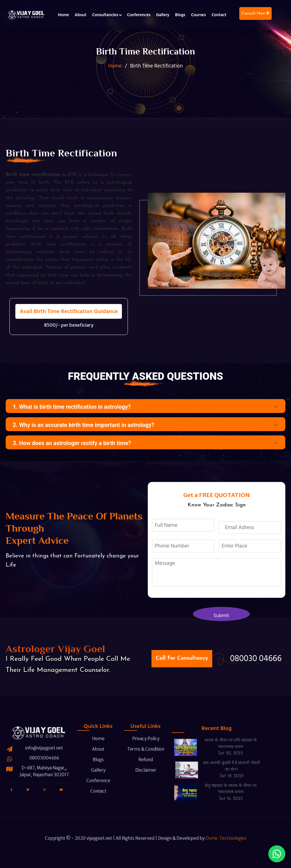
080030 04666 (256, 659)
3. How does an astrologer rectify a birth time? (72, 443)
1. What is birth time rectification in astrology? (72, 407)
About (81, 15)
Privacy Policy (142, 727)
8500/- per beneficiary (69, 325)
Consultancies (105, 15)
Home (63, 15)
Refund (142, 748)
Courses (198, 15)
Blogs (180, 15)
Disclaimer (142, 758)
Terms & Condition (144, 737)
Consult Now (255, 13)
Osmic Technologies (226, 850)
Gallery (163, 15)
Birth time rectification (33, 175)
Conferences (139, 15)
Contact (219, 15)
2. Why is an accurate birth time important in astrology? (84, 425)
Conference (94, 769)
